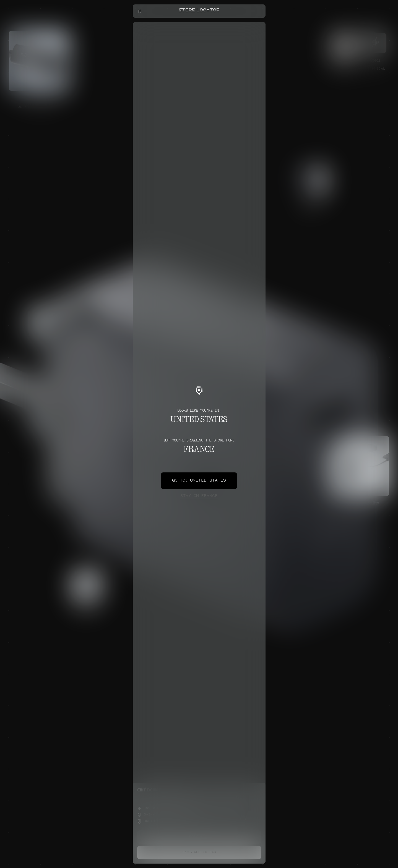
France (199, 496)
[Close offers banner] (259, 23)
